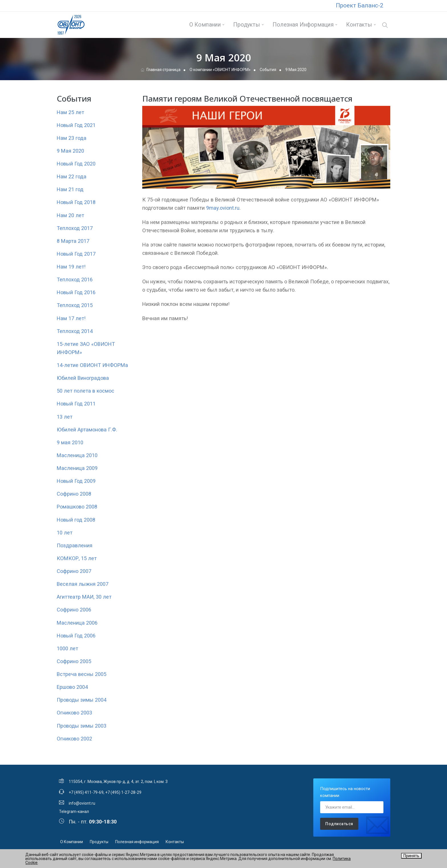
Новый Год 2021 (76, 125)
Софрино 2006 (74, 610)
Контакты (359, 25)
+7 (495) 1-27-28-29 (123, 792)
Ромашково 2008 (77, 507)
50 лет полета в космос (86, 391)
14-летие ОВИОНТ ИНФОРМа (92, 365)
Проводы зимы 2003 (82, 726)
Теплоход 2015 (75, 305)
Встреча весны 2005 (82, 674)
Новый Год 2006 (76, 636)
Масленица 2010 (77, 455)
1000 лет (67, 648)
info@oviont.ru (82, 803)
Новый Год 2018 (76, 202)
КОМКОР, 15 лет (77, 558)
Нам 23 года (72, 138)
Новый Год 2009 (76, 481)
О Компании (205, 25)
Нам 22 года (72, 176)
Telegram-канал (74, 812)
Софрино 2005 (74, 661)
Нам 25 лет (70, 112)
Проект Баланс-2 (360, 5)
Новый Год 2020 (76, 164)
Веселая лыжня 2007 (83, 584)
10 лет (65, 533)
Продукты (247, 25)
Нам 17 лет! (71, 318)
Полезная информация (303, 25)
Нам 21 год (70, 189)
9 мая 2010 (70, 442)
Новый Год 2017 (76, 254)
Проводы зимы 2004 (82, 700)
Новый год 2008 (76, 520)
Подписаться (339, 824)
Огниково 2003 (74, 713)
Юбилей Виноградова (83, 378)
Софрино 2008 (74, 494)
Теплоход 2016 (75, 279)
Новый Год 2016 (76, 292)
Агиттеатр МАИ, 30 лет (84, 597)
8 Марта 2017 (73, 241)
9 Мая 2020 (70, 151)
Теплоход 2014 (75, 331)
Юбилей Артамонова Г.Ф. (87, 430)
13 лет (65, 417)
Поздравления (75, 545)
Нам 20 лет (70, 215)
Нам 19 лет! (71, 267)
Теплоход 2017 (75, 228)
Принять (411, 856)
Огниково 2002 (74, 739)
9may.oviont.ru (223, 208)
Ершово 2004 (72, 687)
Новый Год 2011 (76, 404)
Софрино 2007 (74, 571)
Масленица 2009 (77, 468)
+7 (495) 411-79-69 (86, 792)
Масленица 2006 (77, 623)
